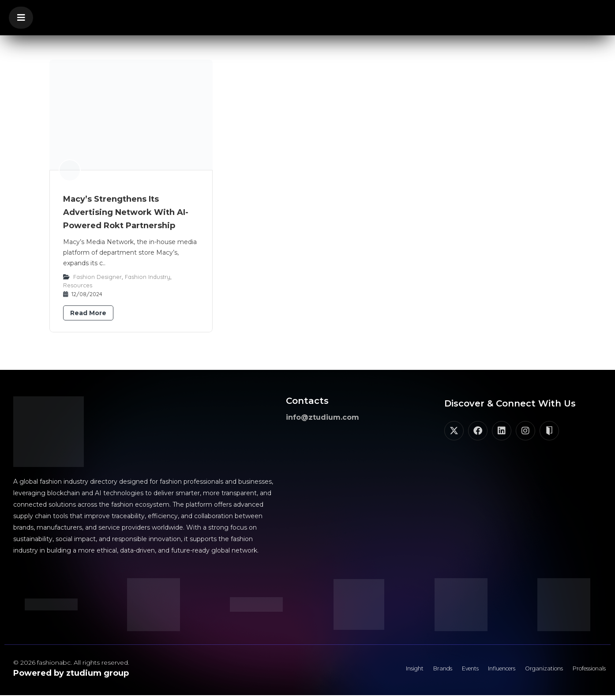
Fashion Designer (97, 277)
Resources (78, 285)
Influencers (479, 671)
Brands (406, 671)
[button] (21, 18)
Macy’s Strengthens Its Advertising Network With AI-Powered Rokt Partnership (126, 212)
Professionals (584, 671)
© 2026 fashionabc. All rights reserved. (71, 662)
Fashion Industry (148, 277)
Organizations (530, 671)
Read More (88, 313)
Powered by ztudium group (71, 673)
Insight (372, 671)
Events (439, 671)
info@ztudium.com (322, 417)
